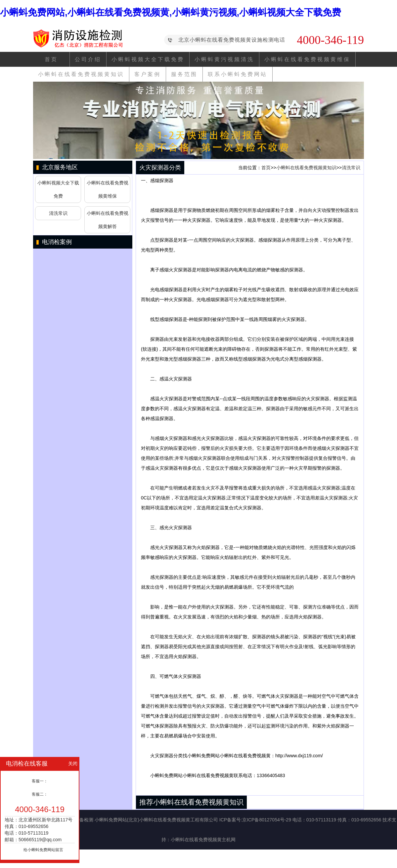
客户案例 (148, 74)
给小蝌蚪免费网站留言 (43, 850)
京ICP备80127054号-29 (267, 820)
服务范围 (184, 74)
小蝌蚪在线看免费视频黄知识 (81, 74)
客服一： (40, 781)
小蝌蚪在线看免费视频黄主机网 (203, 840)
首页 (51, 59)
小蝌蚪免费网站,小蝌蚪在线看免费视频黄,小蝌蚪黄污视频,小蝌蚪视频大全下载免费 (171, 12)
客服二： (40, 794)
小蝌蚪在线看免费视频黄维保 (307, 59)
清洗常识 (58, 213)
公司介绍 (88, 59)
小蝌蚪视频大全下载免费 (148, 59)
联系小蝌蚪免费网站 (238, 74)
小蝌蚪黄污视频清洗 (224, 59)
